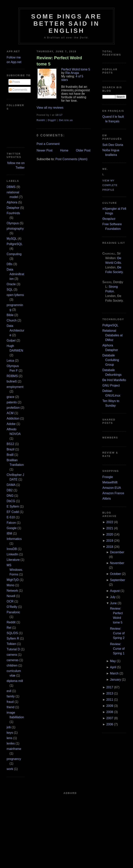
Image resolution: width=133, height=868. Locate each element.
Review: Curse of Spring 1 (117, 649)
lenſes (11, 743)
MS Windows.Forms (15, 570)
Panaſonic (13, 612)
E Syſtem (13, 506)
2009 (110, 706)
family (11, 696)
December (117, 552)
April (113, 667)
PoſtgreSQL (15, 244)
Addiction (13, 418)
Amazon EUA (112, 488)
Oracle (11, 284)
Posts (15, 82)
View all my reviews (50, 108)
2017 (110, 687)
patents (12, 402)
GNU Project (111, 385)
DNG (10, 496)
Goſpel (11, 341)
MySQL (12, 239)
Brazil (11, 449)
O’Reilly (12, 607)
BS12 (10, 444)
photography (15, 229)
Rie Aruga (72, 73)
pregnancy (14, 759)
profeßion (13, 408)
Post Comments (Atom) (71, 159)
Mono (11, 585)
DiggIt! (52, 120)
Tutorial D (13, 649)
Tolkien (12, 644)
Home (64, 150)
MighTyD (13, 580)
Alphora (12, 202)
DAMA (11, 485)
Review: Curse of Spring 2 (117, 633)
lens (10, 738)
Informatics (14, 539)
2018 (110, 547)
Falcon (11, 523)
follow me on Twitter (16, 165)
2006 (110, 724)
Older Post (83, 150)
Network (12, 591)
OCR (10, 601)
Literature (13, 560)
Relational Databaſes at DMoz (113, 335)
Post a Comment (48, 144)
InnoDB (12, 549)
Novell (11, 596)
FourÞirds (13, 213)
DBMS (11, 187)
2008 (110, 712)
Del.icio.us (66, 120)
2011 (110, 700)
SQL (10, 290)
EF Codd (13, 512)
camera (12, 655)
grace (11, 397)
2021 (110, 528)
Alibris (107, 499)
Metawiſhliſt (110, 482)
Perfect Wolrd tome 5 (76, 69)
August (115, 591)
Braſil (10, 455)
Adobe (11, 424)
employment (15, 387)
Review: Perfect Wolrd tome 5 (59, 61)
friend (11, 707)
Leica (10, 361)
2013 (110, 693)
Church (12, 320)
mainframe (14, 749)
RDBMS (12, 376)
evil (9, 691)
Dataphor (13, 208)
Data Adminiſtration (15, 274)
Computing (14, 254)
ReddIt (41, 120)
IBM (9, 533)
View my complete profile (110, 185)
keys (10, 733)
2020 (110, 534)
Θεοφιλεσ (109, 219)
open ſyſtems (15, 295)
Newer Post (45, 150)
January (116, 680)
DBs (10, 264)
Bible (10, 315)
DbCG (11, 501)
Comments (18, 90)
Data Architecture (15, 330)
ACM (10, 413)
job (9, 727)
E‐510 (11, 517)
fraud (10, 702)
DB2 (10, 490)
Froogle (108, 477)
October (116, 574)
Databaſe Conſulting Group (111, 360)
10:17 (59, 115)
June (113, 603)
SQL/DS (12, 633)
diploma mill (15, 681)
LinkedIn (13, 554)
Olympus (13, 223)
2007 (110, 718)
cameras (13, 660)
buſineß (12, 381)
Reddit (11, 622)
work (10, 769)
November (117, 563)
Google (12, 528)
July (113, 597)
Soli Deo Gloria (113, 145)
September (118, 580)
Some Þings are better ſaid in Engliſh (67, 24)
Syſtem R (13, 638)
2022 (110, 522)
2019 (110, 541)
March (114, 673)
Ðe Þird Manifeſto (114, 380)
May (113, 661)
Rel (9, 628)
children (12, 665)
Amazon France (113, 493)
